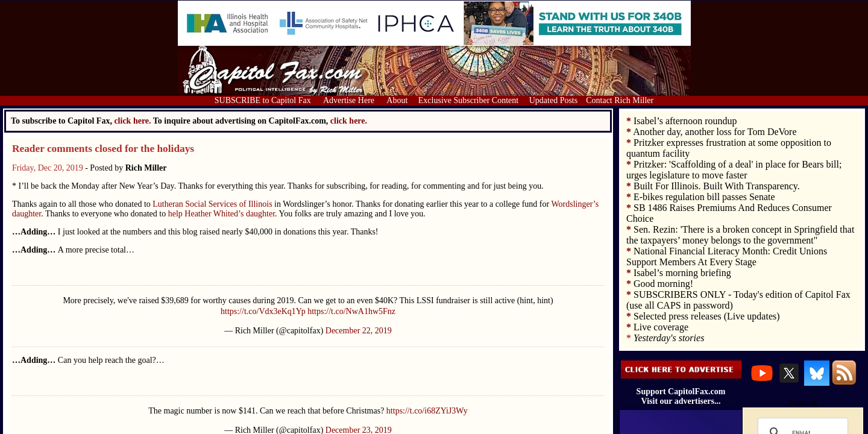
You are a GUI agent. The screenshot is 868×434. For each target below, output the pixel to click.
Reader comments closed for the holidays (103, 149)
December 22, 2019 (359, 331)
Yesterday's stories (669, 338)
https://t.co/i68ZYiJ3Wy (427, 411)
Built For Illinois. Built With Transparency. (717, 186)
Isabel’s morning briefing (682, 273)
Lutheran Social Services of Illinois (212, 204)
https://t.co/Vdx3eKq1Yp (263, 311)
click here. (349, 121)
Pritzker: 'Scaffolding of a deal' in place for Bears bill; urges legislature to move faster (734, 170)
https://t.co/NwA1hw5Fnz (351, 311)
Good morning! (663, 284)
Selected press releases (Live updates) (707, 316)
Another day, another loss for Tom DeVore (715, 132)
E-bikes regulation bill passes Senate (704, 197)
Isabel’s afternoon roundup (685, 121)
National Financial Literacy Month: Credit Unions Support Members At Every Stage (727, 256)
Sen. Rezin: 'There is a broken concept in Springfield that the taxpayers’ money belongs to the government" (740, 235)
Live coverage (661, 327)
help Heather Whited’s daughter (222, 214)
